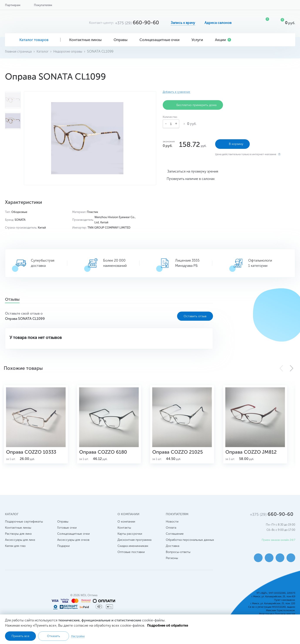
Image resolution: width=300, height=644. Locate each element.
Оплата (171, 533)
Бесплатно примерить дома (193, 105)
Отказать (54, 636)
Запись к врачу (183, 23)
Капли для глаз (15, 551)
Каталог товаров (33, 40)
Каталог (44, 51)
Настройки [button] (78, 636)
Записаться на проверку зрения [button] (193, 170)
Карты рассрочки (130, 539)
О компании (126, 527)
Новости (172, 527)
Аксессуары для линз (20, 545)
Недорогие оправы (70, 51)
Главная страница (19, 51)
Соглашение (175, 539)
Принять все (20, 636)
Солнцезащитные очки (161, 40)
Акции (223, 40)
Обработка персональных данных (190, 545)
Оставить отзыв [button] (195, 316)
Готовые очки (67, 533)
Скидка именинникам (133, 551)
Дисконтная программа (134, 545)
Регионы (172, 563)
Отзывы (15, 300)
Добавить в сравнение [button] (176, 92)
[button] (292, 368)
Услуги (199, 40)
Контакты (124, 533)
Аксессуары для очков (73, 545)
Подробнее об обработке (168, 625)
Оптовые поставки (131, 557)
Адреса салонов (218, 23)
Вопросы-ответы (178, 557)
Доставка (173, 551)
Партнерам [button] (13, 5)
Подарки (63, 551)
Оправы (122, 40)
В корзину (232, 143)
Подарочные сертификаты (24, 527)
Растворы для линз (18, 539)
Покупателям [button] (43, 5)
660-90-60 (137, 22)
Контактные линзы (87, 40)
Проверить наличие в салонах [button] (191, 177)
